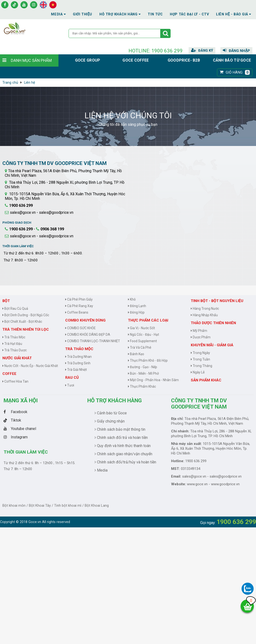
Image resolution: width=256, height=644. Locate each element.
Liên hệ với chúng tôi (128, 116)
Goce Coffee (136, 60)
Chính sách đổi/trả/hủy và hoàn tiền (125, 462)
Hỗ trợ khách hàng (115, 400)
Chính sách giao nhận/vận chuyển (123, 454)
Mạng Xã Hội (21, 400)
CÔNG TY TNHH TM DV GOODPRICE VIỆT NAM (199, 404)
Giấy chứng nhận (110, 421)
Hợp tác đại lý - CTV (189, 14)
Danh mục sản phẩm (31, 60)
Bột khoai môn (14, 505)
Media (58, 14)
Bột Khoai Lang (97, 505)
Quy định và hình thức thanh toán (123, 446)
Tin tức (155, 14)
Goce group (88, 60)
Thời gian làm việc (26, 452)
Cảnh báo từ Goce (232, 60)
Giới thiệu (83, 14)
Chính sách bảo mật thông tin (120, 429)
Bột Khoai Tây (40, 505)
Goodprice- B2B (184, 60)
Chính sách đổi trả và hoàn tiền (121, 438)
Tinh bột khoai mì (68, 505)
